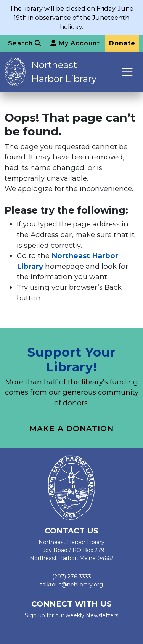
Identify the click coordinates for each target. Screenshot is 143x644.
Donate (122, 43)
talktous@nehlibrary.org (71, 585)
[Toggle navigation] (128, 72)
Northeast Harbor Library (64, 72)
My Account (75, 43)
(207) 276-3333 (72, 577)
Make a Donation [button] (71, 429)
